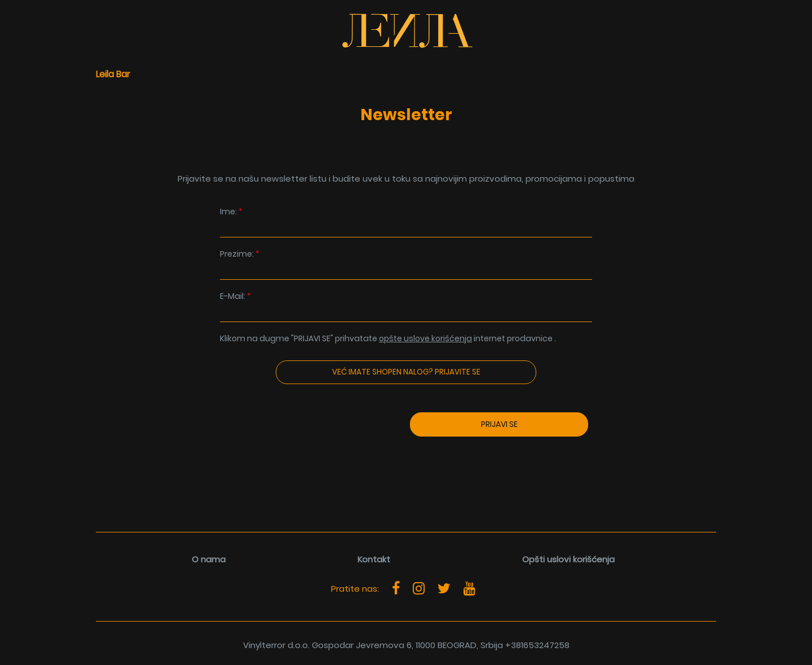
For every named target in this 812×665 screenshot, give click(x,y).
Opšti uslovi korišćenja (568, 559)
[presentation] (280, 458)
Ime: (406, 222)
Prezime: (406, 264)
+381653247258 (537, 645)
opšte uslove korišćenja (425, 338)
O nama (209, 559)
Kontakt (374, 559)
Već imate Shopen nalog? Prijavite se (406, 372)
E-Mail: (406, 307)
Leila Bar (113, 74)
